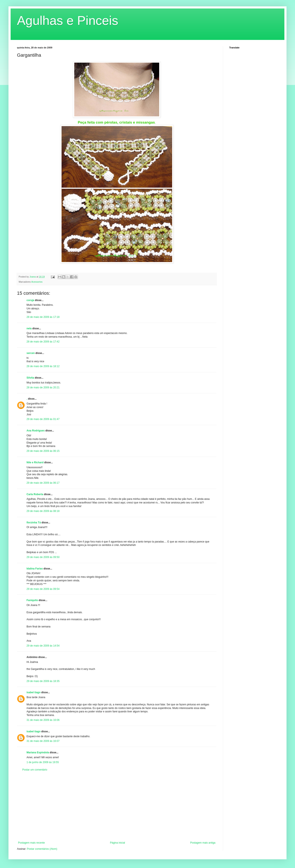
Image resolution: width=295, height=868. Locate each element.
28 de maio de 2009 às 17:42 (43, 342)
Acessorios (37, 282)
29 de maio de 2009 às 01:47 (43, 419)
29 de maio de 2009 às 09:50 (43, 557)
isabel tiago (34, 692)
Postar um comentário (35, 770)
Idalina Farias (35, 569)
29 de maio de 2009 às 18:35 (43, 681)
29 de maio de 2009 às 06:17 (43, 483)
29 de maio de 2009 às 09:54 (43, 589)
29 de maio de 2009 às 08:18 (43, 511)
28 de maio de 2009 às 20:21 (43, 387)
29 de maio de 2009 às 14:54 (43, 646)
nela (29, 328)
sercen (31, 353)
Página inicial (117, 843)
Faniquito (32, 600)
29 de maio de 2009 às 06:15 (43, 451)
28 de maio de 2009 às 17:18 (43, 317)
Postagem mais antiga (203, 843)
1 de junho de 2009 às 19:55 (43, 762)
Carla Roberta (35, 494)
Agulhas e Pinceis (68, 20)
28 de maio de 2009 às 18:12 (43, 366)
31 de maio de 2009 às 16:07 (43, 741)
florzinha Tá (34, 523)
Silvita (30, 378)
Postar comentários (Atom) (42, 849)
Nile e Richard (35, 462)
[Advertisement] (117, 806)
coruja (30, 300)
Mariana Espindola (38, 752)
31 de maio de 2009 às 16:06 (43, 720)
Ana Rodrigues (36, 431)
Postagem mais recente (31, 843)
